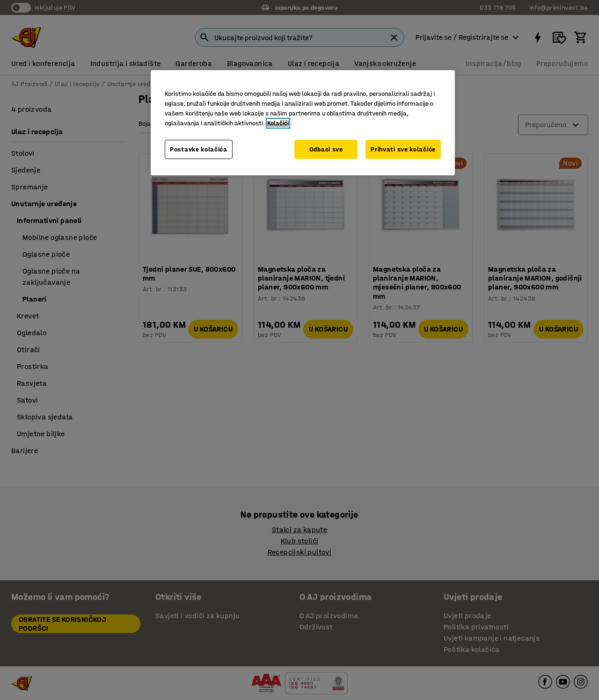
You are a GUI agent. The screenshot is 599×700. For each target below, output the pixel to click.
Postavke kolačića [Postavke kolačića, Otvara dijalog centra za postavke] (199, 149)
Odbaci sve (326, 149)
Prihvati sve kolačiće (403, 149)
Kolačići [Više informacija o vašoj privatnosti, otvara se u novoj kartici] (278, 123)
